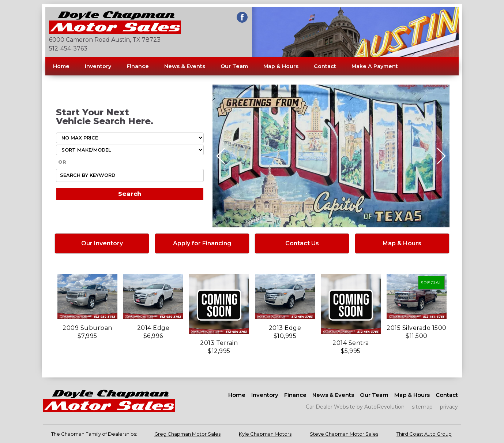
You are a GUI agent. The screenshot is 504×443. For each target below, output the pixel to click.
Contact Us (302, 243)
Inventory (98, 66)
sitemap (422, 407)
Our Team (234, 66)
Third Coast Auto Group (424, 434)
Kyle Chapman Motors (265, 434)
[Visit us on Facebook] (242, 17)
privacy (449, 407)
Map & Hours (281, 66)
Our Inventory (102, 243)
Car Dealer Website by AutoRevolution (355, 407)
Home (61, 66)
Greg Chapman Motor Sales (187, 434)
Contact (325, 66)
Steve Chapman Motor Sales (344, 434)
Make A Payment (375, 66)
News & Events (185, 66)
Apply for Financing (202, 243)
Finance (138, 66)
